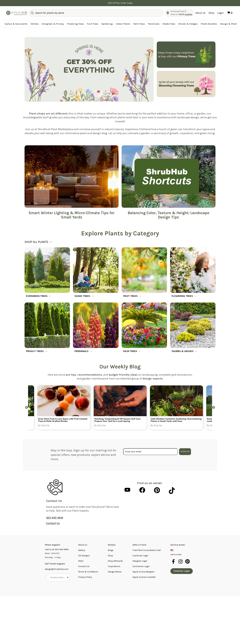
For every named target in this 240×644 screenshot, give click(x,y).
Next (214, 408)
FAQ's (81, 561)
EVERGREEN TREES (37, 296)
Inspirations (114, 566)
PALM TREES (130, 351)
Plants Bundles (209, 24)
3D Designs (84, 556)
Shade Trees (169, 24)
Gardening (107, 24)
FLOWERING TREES (182, 296)
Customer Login (140, 556)
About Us (200, 13)
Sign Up (185, 451)
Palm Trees (139, 24)
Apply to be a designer (143, 572)
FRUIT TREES (130, 296)
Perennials (154, 24)
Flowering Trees (75, 24)
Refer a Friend (139, 545)
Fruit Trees (93, 24)
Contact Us (53, 523)
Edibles (35, 24)
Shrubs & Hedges (188, 24)
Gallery (82, 550)
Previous (27, 408)
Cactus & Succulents (16, 24)
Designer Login (140, 561)
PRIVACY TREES (35, 351)
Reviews (112, 545)
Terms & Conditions (88, 572)
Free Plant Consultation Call (147, 550)
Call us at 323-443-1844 (57, 549)
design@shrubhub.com (57, 569)
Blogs (111, 550)
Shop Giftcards (115, 561)
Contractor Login (141, 566)
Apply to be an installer (144, 577)
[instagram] (181, 563)
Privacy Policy (85, 577)
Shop (211, 13)
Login (220, 13)
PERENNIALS (82, 351)
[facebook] (174, 563)
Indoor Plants (123, 24)
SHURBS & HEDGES (183, 351)
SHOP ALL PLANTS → (38, 242)
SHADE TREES (82, 296)
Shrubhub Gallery (59, 578)
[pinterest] (188, 563)
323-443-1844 (55, 518)
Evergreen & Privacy (53, 24)
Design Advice (115, 572)
